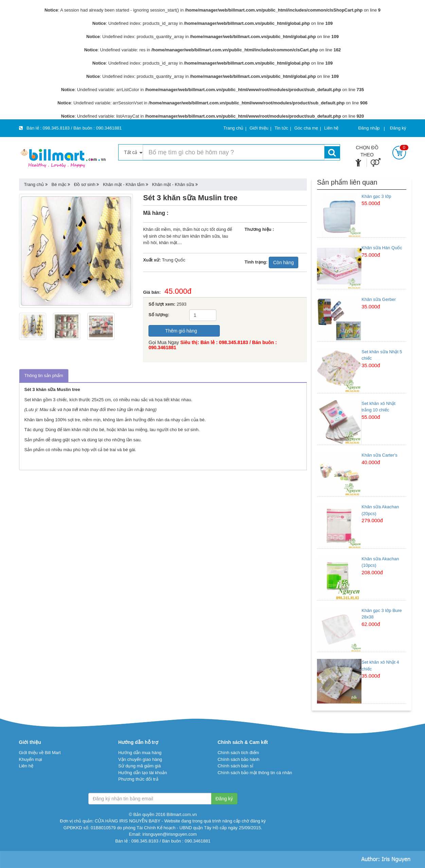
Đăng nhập (369, 128)
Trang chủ (34, 184)
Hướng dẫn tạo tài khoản (143, 773)
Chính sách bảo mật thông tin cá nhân (255, 773)
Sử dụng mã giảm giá (139, 766)
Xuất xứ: (152, 260)
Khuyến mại (31, 759)
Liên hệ (26, 766)
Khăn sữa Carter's (379, 455)
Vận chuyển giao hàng (140, 759)
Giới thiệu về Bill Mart (40, 753)
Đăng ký (398, 128)
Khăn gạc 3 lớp (376, 196)
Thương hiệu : (259, 229)
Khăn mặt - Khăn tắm (124, 184)
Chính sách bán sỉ (235, 766)
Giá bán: (154, 292)
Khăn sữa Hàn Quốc (382, 248)
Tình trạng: (256, 262)
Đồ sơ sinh (85, 184)
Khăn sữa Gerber (379, 299)
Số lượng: (159, 315)
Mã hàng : (156, 213)
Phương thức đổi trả (138, 779)
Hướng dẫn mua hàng (140, 753)
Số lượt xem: (162, 304)
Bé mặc (59, 184)
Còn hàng (284, 262)
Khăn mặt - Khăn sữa (173, 184)
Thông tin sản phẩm (44, 376)
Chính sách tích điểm (238, 753)
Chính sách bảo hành (238, 759)
